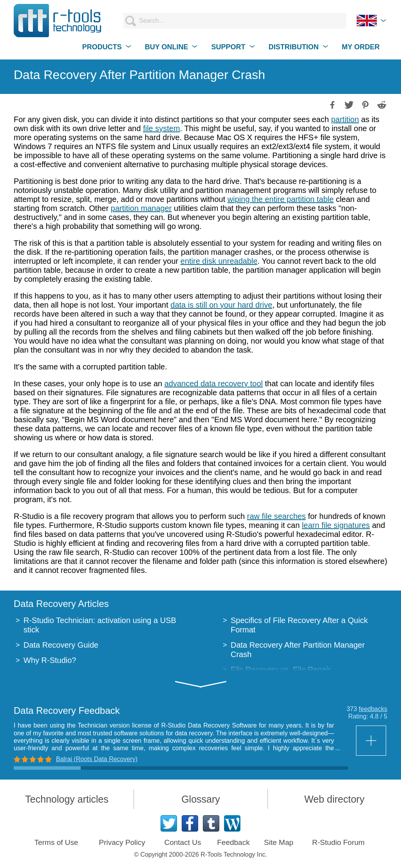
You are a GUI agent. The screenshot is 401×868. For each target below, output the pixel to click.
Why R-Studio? (50, 660)
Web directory (334, 799)
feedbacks (373, 709)
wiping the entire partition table (281, 199)
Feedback (233, 842)
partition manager (141, 208)
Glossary (201, 799)
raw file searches (276, 516)
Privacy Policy (122, 842)
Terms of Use (56, 842)
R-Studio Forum (338, 842)
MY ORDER (361, 47)
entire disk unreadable (219, 261)
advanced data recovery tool (214, 384)
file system (161, 128)
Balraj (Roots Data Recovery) (97, 759)
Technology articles (67, 799)
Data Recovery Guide (61, 645)
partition (345, 119)
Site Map (279, 842)
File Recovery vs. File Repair (281, 670)
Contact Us (182, 842)
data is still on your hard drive (221, 305)
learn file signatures (336, 525)
